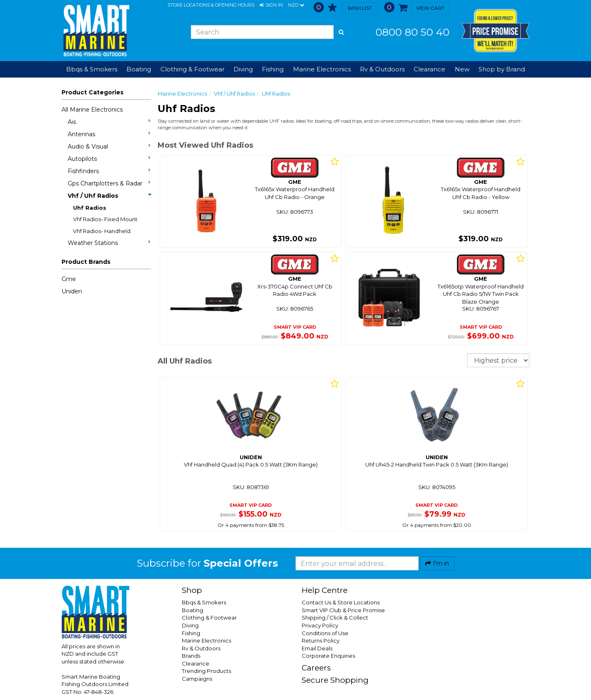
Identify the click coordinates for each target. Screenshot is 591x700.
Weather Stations (109, 243)
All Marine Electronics (92, 110)
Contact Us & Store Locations (341, 602)
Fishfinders (109, 171)
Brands (191, 656)
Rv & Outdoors (201, 648)
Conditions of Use (325, 633)
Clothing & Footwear (209, 618)
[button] (271, 5)
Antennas (109, 134)
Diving (190, 625)
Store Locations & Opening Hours (211, 5)
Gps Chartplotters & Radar (109, 183)
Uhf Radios (90, 208)
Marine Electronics (182, 94)
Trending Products (206, 671)
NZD (296, 5)
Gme (69, 279)
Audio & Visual (109, 146)
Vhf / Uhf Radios (109, 196)
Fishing (191, 633)
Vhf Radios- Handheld (102, 231)
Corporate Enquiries (328, 656)
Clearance (430, 69)
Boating (192, 610)
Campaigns (197, 679)
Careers (316, 668)
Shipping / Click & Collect (335, 618)
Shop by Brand (502, 69)
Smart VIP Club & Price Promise (343, 610)
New (462, 69)
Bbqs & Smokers (92, 69)
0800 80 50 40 (412, 32)
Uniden (72, 291)
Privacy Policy (320, 625)
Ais (109, 122)
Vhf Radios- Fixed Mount (105, 219)
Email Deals (317, 648)
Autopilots (109, 159)
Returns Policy (321, 641)
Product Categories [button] (93, 92)
